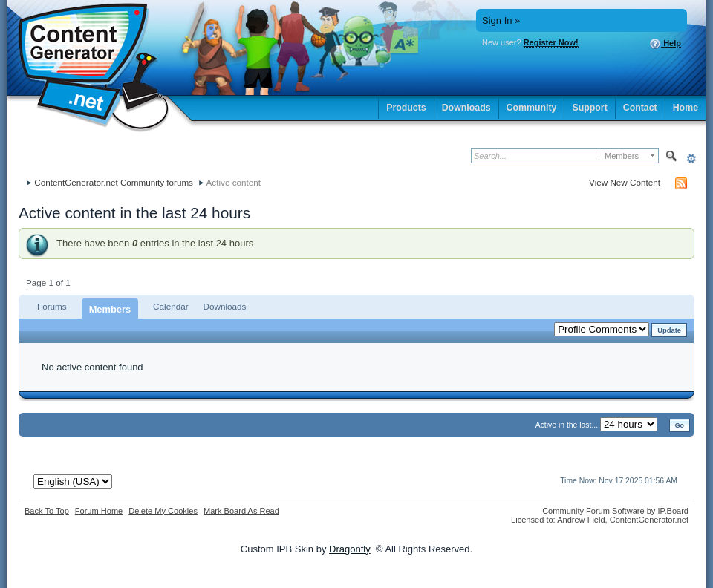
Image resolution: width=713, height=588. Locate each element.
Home (686, 108)
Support (589, 108)
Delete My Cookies (163, 511)
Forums (52, 306)
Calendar (170, 306)
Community (532, 108)
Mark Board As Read (241, 511)
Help (665, 44)
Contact (640, 108)
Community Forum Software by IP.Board (615, 511)
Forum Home (99, 511)
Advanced (691, 159)
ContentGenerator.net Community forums (114, 182)
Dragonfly (350, 549)
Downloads (466, 108)
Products (406, 108)
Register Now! (551, 42)
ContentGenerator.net (649, 520)
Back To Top (47, 511)
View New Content (625, 182)
